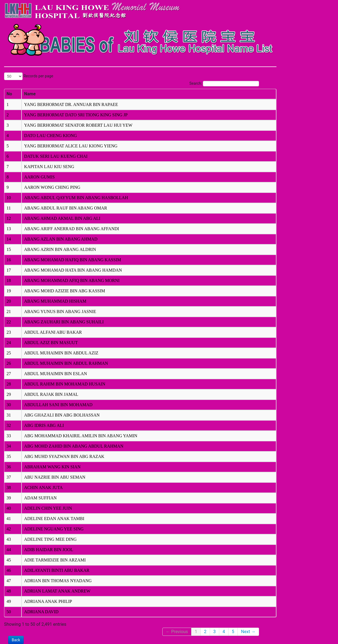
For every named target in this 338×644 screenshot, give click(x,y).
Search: (224, 84)
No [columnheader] (9, 94)
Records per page (29, 76)
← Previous (177, 632)
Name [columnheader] (30, 94)
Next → (248, 632)
